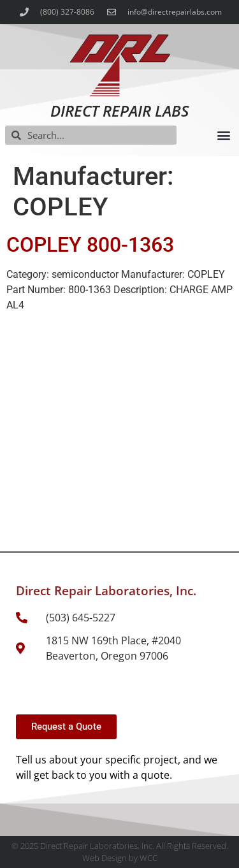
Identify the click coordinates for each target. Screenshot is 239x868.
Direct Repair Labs (119, 111)
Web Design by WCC (120, 858)
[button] (223, 135)
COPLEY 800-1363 (90, 245)
